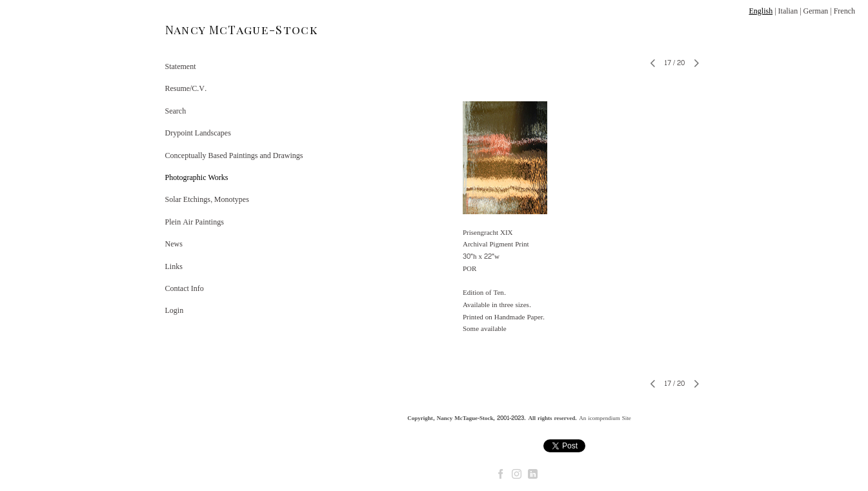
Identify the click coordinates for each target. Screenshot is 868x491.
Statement (181, 66)
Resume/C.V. (186, 88)
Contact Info (185, 288)
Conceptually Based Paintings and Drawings (234, 155)
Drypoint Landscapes (198, 133)
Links (174, 266)
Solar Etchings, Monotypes (207, 199)
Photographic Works (197, 177)
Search (176, 111)
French (844, 11)
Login (175, 310)
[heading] (197, 30)
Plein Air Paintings (195, 222)
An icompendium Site (605, 418)
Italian (788, 11)
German (816, 11)
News (174, 244)
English (761, 11)
